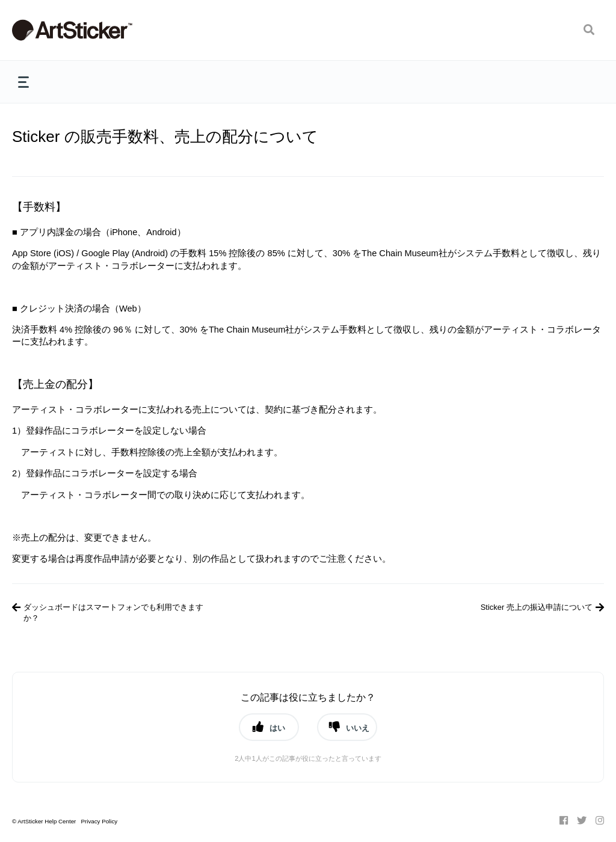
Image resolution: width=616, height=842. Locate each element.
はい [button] (277, 728)
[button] (589, 30)
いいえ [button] (358, 728)
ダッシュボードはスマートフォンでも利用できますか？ (113, 613)
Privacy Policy (99, 821)
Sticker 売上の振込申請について (537, 607)
